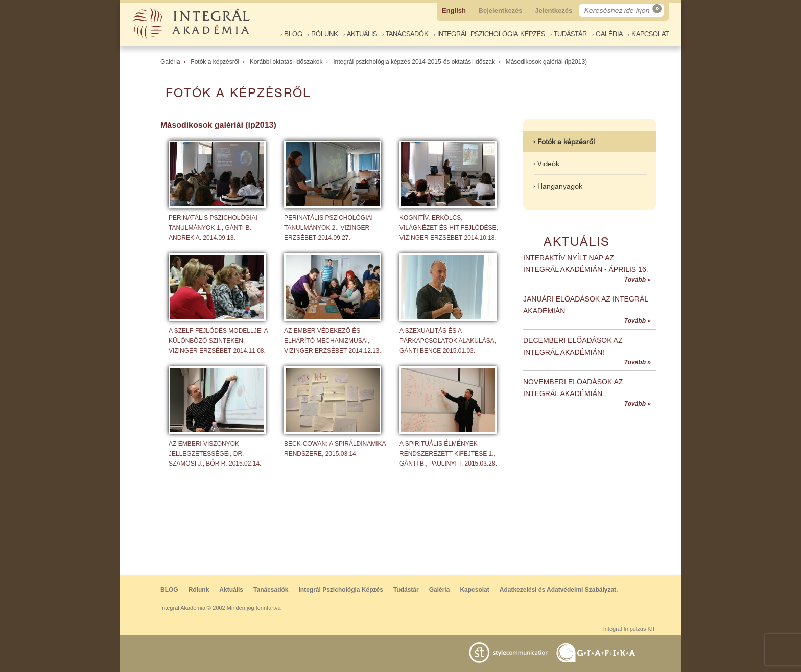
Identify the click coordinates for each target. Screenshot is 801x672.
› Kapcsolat (648, 34)
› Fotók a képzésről (564, 142)
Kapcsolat (474, 590)
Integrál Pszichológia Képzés (341, 590)
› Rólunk (323, 34)
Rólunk (199, 590)
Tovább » (638, 280)
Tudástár (406, 590)
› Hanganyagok (558, 186)
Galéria (170, 62)
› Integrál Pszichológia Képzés (489, 34)
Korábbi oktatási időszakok (286, 62)
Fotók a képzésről (215, 62)
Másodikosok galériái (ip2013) (546, 62)
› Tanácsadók (405, 34)
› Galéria (607, 34)
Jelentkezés (555, 10)
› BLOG (291, 34)
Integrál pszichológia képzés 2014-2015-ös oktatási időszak (414, 62)
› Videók (546, 164)
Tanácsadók (271, 590)
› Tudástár (569, 34)
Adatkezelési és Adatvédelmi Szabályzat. (559, 590)
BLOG (169, 590)
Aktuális (231, 590)
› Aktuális (360, 34)
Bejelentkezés (502, 10)
